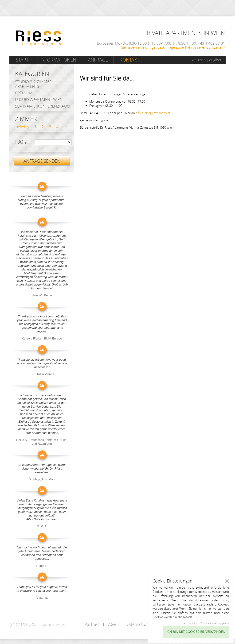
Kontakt (129, 60)
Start (22, 60)
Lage (22, 142)
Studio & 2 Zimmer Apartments (33, 84)
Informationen (58, 60)
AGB (112, 624)
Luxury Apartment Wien (39, 99)
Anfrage (98, 60)
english (215, 60)
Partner (92, 624)
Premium (24, 93)
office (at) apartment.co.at (153, 113)
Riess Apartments (39, 38)
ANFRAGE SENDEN (42, 161)
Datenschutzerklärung (147, 624)
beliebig (22, 127)
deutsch (199, 60)
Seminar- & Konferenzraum (43, 106)
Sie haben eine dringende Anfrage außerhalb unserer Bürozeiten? (173, 47)
